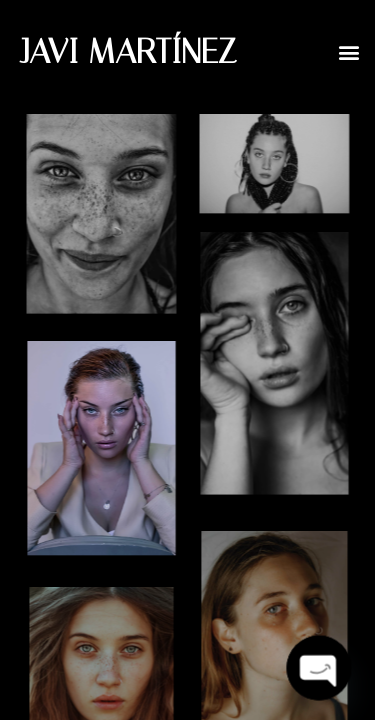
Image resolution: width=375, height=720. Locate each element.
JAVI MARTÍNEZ (128, 51)
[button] (348, 51)
